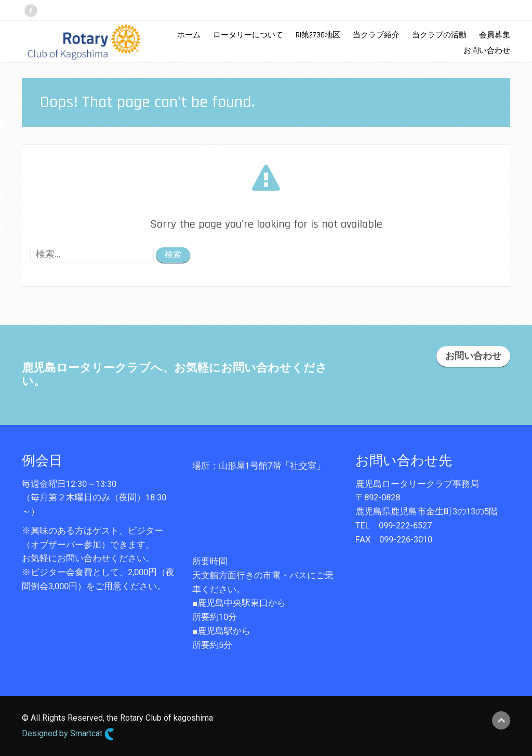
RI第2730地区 (318, 35)
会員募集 (495, 35)
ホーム (189, 35)
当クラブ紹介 (376, 35)
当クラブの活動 (439, 35)
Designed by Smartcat (68, 734)
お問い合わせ (487, 51)
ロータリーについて (248, 35)
